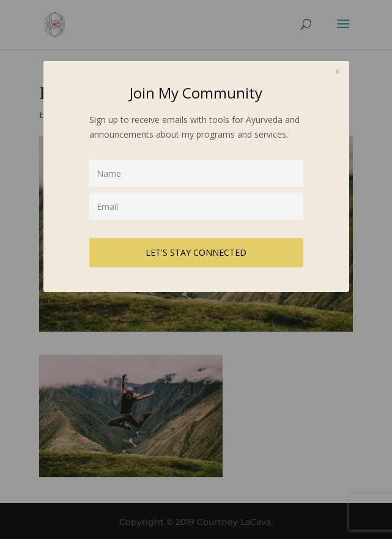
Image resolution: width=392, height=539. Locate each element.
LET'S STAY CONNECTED (196, 252)
